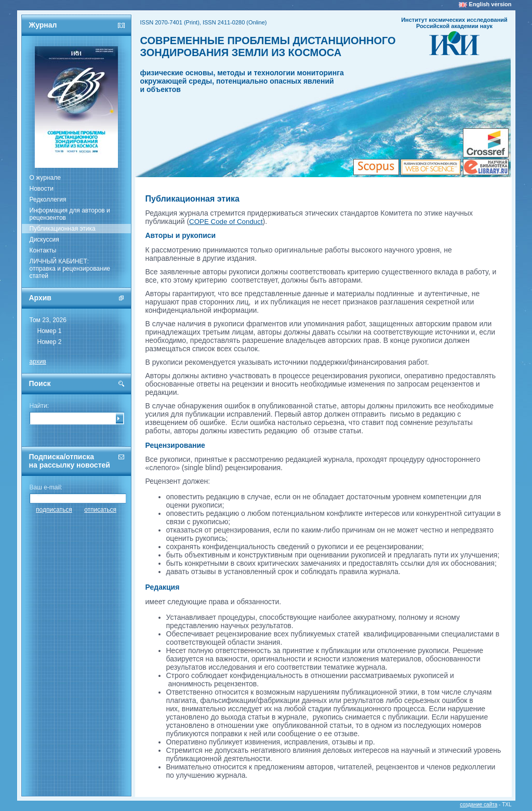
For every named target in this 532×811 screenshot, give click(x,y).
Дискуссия (44, 240)
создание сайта (478, 805)
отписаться (100, 510)
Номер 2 (50, 342)
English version (490, 4)
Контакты (43, 250)
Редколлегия (48, 200)
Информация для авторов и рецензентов (70, 214)
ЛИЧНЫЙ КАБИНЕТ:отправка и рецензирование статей (70, 269)
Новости (42, 189)
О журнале (45, 178)
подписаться (54, 510)
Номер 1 (50, 331)
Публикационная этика (63, 229)
